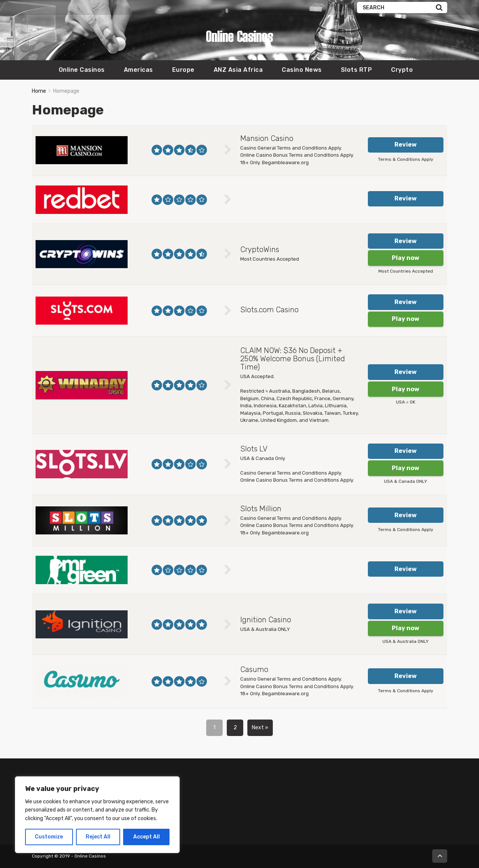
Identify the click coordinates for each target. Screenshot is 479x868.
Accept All (147, 837)
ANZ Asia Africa (238, 70)
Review (405, 145)
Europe (183, 70)
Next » (260, 728)
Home (39, 91)
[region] (97, 815)
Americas (138, 70)
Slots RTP (357, 70)
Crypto (402, 70)
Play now (405, 258)
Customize (49, 837)
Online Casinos (82, 70)
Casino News (302, 70)
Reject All (98, 837)
